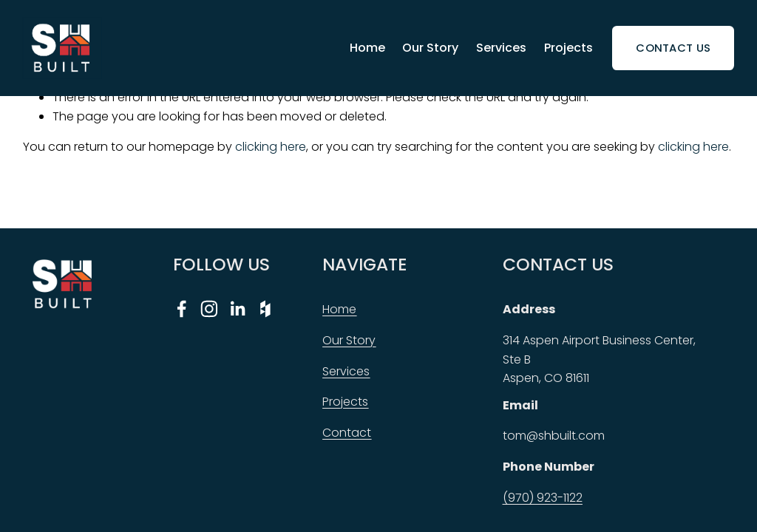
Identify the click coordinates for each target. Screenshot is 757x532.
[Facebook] (182, 309)
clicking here (271, 147)
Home (367, 48)
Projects (568, 48)
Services (501, 48)
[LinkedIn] (237, 309)
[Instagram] (209, 309)
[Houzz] (265, 309)
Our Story (430, 48)
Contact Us (673, 48)
